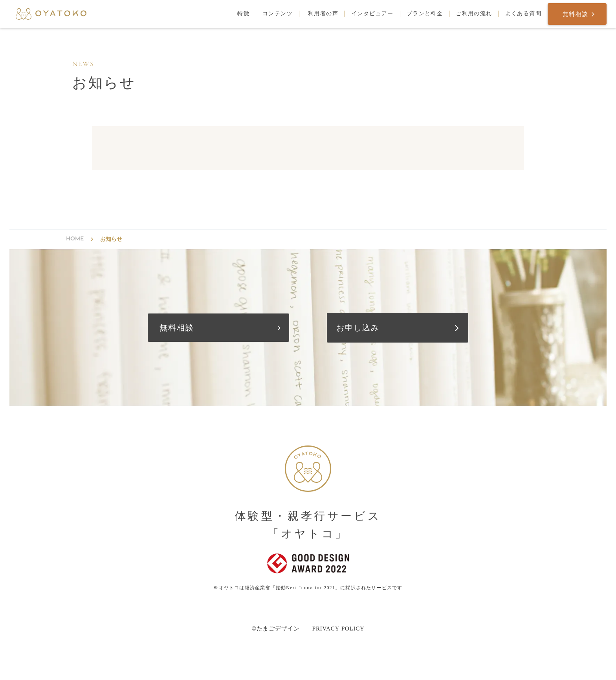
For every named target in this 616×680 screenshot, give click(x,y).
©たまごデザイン (275, 629)
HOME (75, 239)
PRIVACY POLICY (338, 629)
